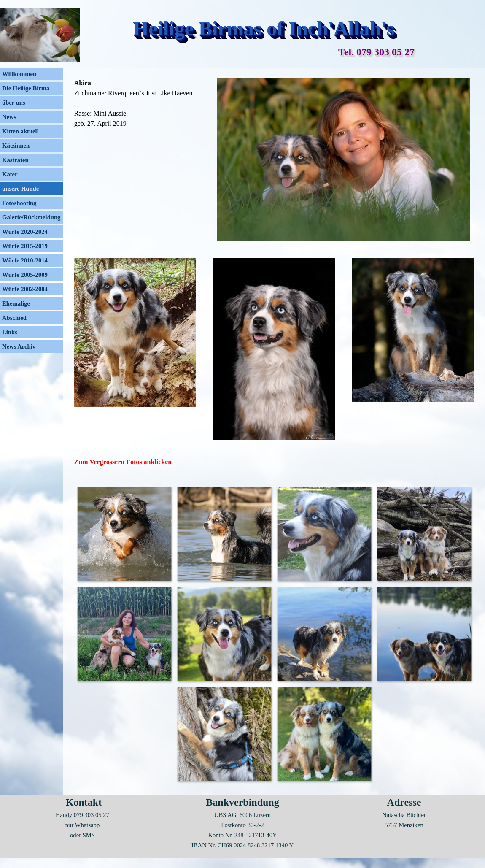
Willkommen (19, 74)
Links (10, 332)
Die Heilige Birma (26, 88)
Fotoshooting (19, 203)
